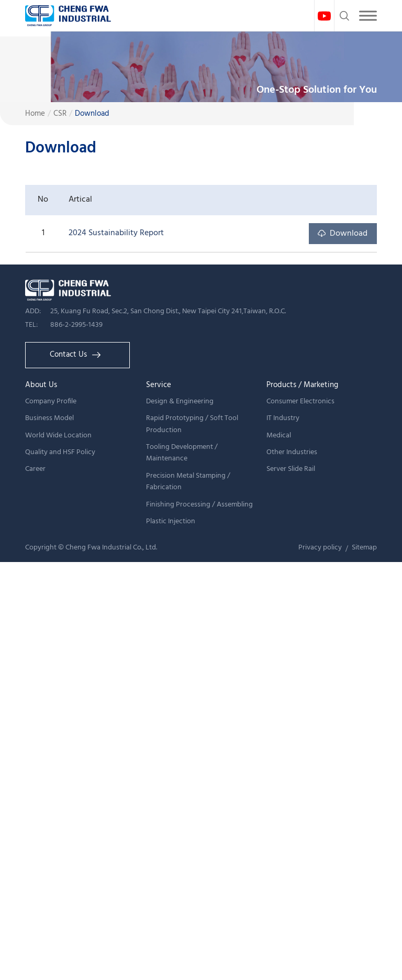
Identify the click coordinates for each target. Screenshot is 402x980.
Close (11, 569)
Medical (279, 436)
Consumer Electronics (300, 401)
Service (159, 385)
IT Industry (283, 418)
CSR (60, 114)
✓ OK (326, 972)
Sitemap (364, 548)
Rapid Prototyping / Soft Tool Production (192, 424)
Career (35, 469)
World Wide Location (58, 436)
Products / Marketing (302, 385)
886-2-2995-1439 (76, 325)
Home (35, 114)
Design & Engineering (180, 401)
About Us (41, 385)
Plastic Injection (171, 521)
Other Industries (292, 452)
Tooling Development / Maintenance (182, 453)
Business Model (49, 418)
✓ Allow (16, 600)
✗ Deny (15, 615)
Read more (25, 720)
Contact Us (75, 355)
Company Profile (51, 401)
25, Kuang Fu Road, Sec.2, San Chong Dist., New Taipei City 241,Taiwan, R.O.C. (168, 311)
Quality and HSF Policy (60, 452)
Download (92, 114)
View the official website (101, 720)
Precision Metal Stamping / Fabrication (188, 482)
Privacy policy (320, 548)
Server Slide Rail (291, 469)
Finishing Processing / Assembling (199, 505)
